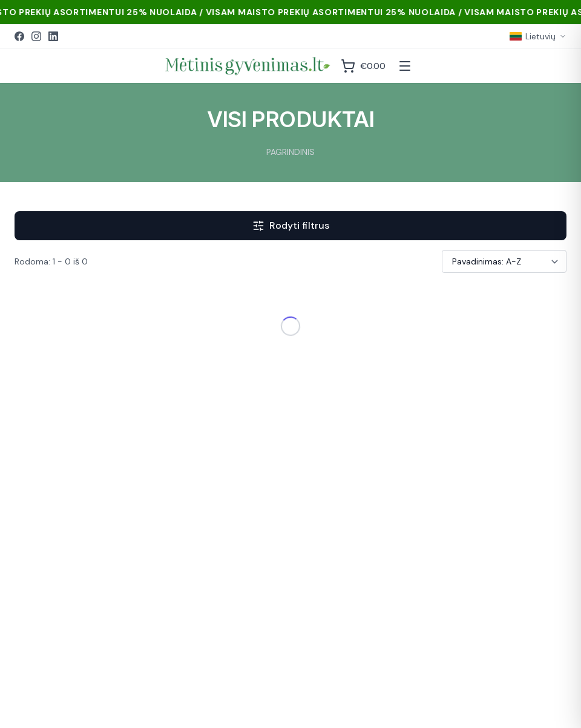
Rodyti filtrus (291, 225)
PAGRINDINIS (290, 152)
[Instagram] (36, 36)
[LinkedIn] (53, 36)
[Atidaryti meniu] (405, 66)
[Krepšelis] (363, 66)
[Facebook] (19, 36)
